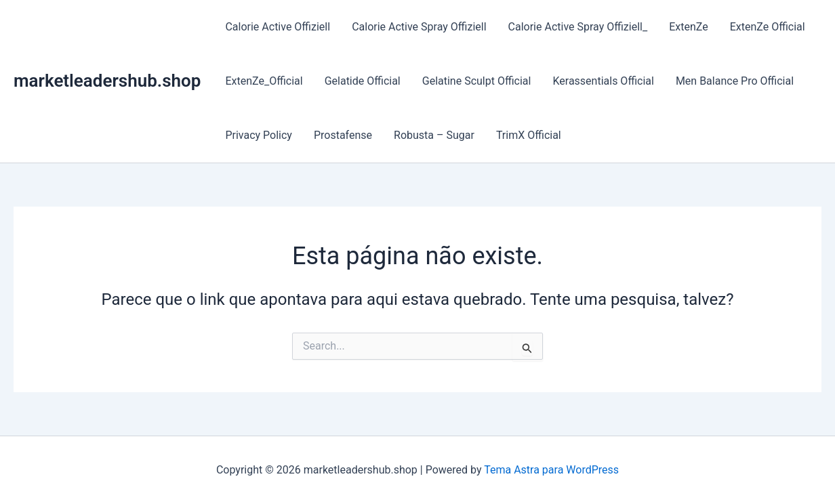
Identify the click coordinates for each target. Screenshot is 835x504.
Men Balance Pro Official (735, 81)
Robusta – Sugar (434, 135)
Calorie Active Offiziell (278, 27)
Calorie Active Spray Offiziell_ (578, 27)
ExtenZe (689, 27)
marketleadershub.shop (107, 81)
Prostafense (343, 135)
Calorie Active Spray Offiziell (419, 27)
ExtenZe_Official (264, 81)
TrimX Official (529, 135)
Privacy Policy (259, 135)
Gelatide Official (363, 81)
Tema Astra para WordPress (551, 470)
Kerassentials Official (603, 81)
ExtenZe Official (768, 27)
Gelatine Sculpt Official (477, 81)
